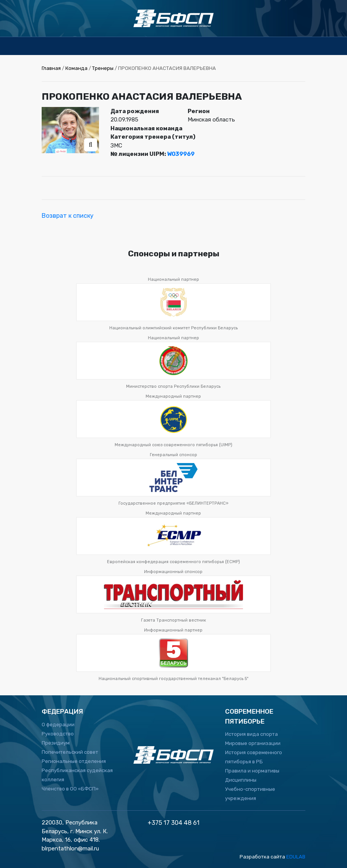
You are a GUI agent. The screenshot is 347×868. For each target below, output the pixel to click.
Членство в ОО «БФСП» (70, 789)
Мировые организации (253, 743)
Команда (76, 68)
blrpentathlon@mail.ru (70, 849)
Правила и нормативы (252, 771)
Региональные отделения (74, 761)
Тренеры (103, 68)
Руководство (58, 734)
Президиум (56, 743)
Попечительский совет (70, 752)
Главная (51, 68)
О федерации (58, 725)
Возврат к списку (68, 216)
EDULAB (296, 857)
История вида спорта (251, 734)
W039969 (181, 154)
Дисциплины (241, 780)
